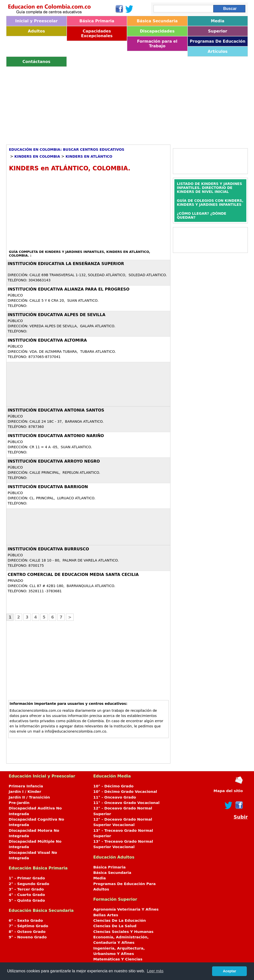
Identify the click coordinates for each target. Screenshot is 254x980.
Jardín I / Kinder (25, 792)
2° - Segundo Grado (29, 884)
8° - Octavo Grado (27, 932)
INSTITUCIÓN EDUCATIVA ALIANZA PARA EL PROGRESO (69, 289)
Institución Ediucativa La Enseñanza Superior (66, 264)
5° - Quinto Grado (27, 900)
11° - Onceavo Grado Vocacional (126, 803)
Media (218, 21)
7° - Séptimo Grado (28, 926)
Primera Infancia (26, 786)
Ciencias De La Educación (120, 921)
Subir (241, 817)
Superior (218, 31)
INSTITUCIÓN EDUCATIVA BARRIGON (48, 487)
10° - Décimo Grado (113, 786)
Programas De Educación (218, 41)
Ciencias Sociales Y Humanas (123, 932)
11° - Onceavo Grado (115, 797)
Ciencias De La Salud (115, 926)
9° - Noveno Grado (28, 937)
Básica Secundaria (157, 21)
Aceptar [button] (229, 971)
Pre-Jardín (19, 803)
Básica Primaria (97, 21)
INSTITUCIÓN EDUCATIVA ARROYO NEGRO (54, 461)
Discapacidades (157, 31)
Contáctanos (36, 62)
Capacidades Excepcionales (97, 33)
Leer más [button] (155, 971)
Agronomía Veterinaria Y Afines (126, 909)
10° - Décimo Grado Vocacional (125, 792)
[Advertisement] (127, 104)
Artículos (218, 51)
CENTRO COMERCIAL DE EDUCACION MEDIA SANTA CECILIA (73, 575)
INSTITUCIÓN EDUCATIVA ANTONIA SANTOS (56, 410)
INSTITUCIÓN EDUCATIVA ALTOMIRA (47, 340)
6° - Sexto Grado (26, 921)
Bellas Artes (106, 915)
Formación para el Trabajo (157, 44)
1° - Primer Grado (27, 878)
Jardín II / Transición (29, 797)
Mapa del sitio (228, 791)
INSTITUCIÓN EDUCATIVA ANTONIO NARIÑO (56, 436)
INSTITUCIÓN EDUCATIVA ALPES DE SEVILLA (57, 315)
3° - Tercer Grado (26, 889)
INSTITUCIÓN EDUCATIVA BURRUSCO (48, 549)
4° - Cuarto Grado (27, 895)
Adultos (36, 31)
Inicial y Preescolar (36, 21)
